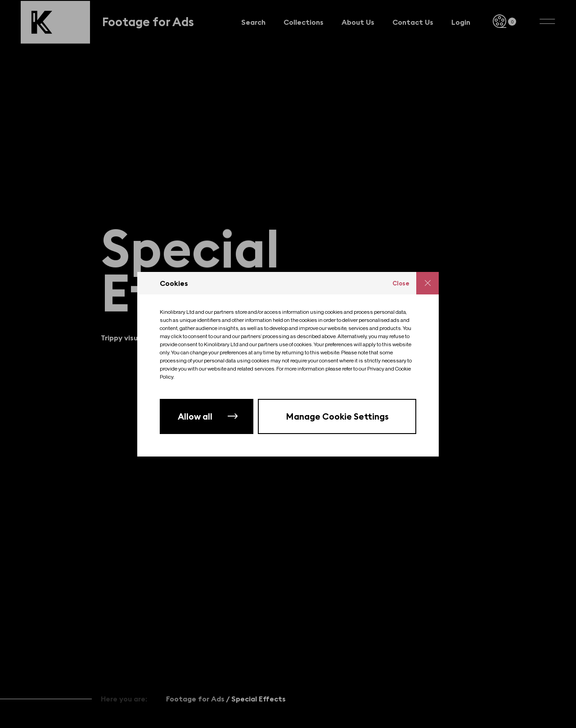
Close (401, 283)
